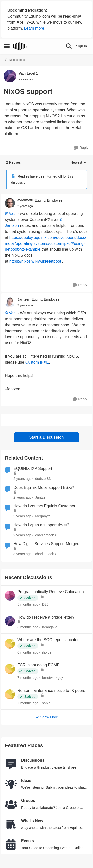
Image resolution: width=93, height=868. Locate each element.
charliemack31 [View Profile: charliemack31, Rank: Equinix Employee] (46, 535)
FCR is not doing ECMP (38, 665)
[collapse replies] (46, 196)
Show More (47, 717)
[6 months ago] (28, 627)
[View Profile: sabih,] (10, 694)
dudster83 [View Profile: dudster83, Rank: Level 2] (43, 479)
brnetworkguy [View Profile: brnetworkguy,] (53, 678)
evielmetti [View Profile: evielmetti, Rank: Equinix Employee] (25, 200)
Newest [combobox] (79, 163)
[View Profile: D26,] (10, 596)
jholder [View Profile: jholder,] (47, 652)
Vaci (13, 214)
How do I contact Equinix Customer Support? (44, 506)
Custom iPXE (37, 362)
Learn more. (35, 28)
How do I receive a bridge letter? (46, 617)
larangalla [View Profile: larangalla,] (50, 627)
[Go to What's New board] (11, 824)
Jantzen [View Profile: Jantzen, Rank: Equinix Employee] (24, 299)
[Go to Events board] (11, 844)
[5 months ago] (28, 604)
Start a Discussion (47, 437)
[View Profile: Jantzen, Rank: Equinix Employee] (10, 302)
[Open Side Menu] (7, 46)
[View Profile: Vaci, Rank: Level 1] (10, 76)
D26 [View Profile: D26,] (45, 604)
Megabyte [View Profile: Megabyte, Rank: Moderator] (43, 516)
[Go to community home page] (20, 46)
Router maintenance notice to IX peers (51, 690)
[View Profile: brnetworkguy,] (10, 669)
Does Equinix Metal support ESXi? (44, 487)
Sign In (81, 46)
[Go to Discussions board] (11, 764)
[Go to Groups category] (11, 804)
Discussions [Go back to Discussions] (14, 60)
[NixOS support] (25, 206)
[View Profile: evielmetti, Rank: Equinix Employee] (10, 203)
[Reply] (81, 148)
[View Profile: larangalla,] (10, 621)
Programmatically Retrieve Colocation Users (51, 592)
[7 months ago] (28, 678)
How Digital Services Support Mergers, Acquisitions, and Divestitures (47, 544)
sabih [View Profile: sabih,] (46, 703)
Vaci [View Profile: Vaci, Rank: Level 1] (22, 73)
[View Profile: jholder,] (10, 644)
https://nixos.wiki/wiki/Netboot (35, 261)
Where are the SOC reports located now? (48, 640)
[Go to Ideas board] (11, 784)
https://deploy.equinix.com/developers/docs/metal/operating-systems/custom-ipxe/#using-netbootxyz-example (46, 243)
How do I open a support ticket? (41, 525)
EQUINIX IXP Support (33, 469)
